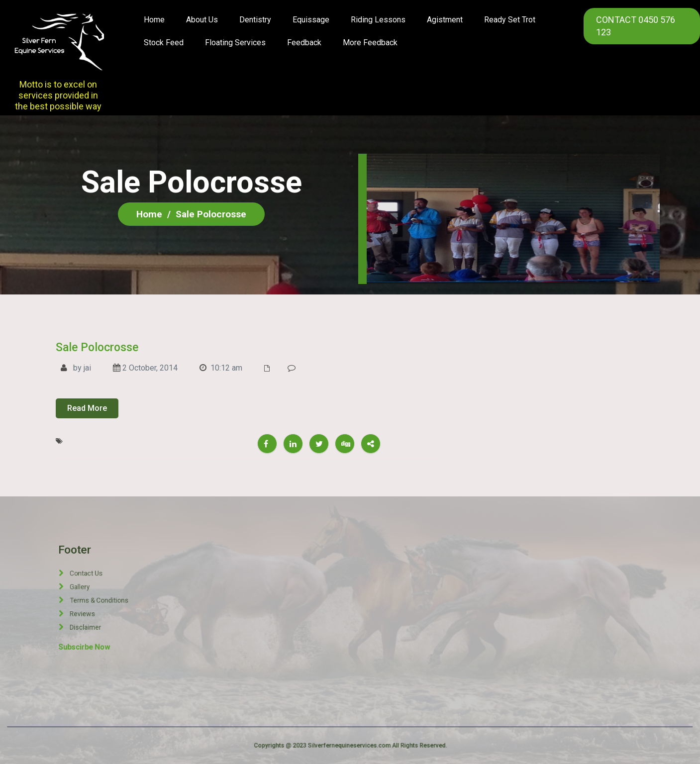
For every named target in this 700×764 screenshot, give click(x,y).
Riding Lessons (378, 20)
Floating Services (235, 43)
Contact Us (106, 592)
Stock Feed (164, 43)
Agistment (445, 20)
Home (154, 20)
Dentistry (255, 20)
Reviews (106, 601)
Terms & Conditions (109, 598)
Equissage (311, 20)
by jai (76, 368)
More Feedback (370, 43)
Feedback (304, 43)
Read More (87, 408)
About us (202, 20)
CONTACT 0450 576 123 (636, 26)
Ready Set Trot (510, 20)
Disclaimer (106, 604)
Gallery (105, 595)
